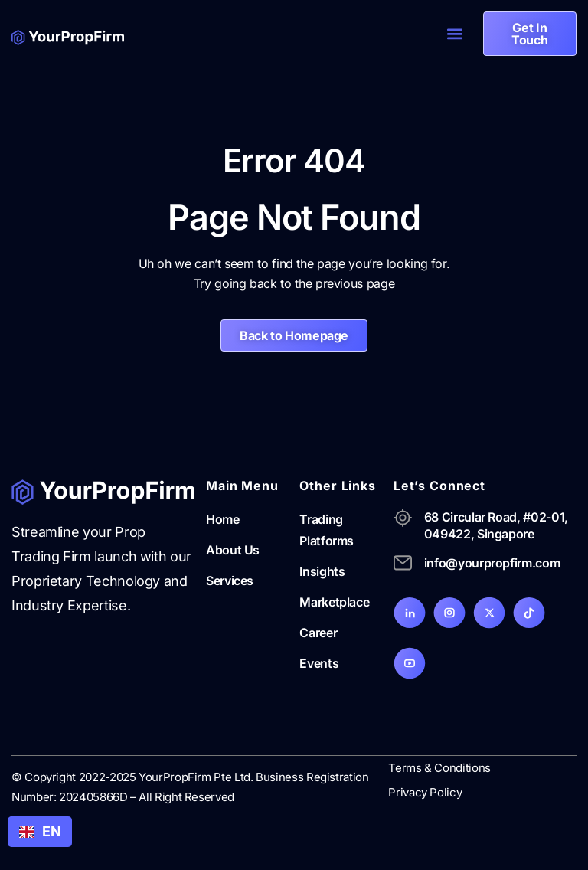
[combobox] (40, 832)
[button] (455, 34)
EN (40, 831)
